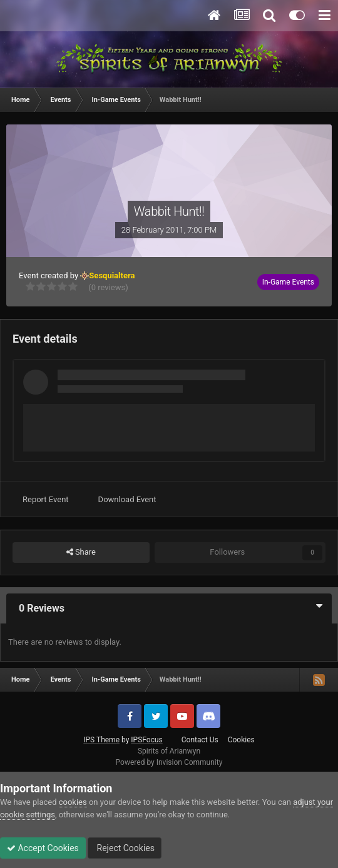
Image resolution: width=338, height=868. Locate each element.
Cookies (241, 740)
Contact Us (200, 740)
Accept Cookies (43, 848)
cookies (73, 802)
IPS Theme (101, 740)
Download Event (127, 499)
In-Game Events (288, 282)
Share (81, 552)
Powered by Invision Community (169, 762)
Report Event (46, 499)
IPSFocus (146, 740)
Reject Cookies (125, 848)
